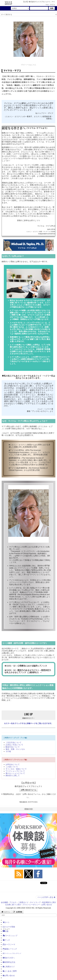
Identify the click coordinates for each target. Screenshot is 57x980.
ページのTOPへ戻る (46, 897)
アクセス (13, 902)
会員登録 (18, 912)
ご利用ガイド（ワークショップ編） (16, 760)
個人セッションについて (15, 773)
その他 (8, 751)
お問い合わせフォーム (28, 790)
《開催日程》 (28, 809)
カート (6, 922)
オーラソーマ (9, 944)
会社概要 (4, 902)
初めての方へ (9, 958)
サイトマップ (35, 902)
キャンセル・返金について (16, 769)
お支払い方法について (14, 745)
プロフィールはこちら (28, 65)
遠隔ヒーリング (10, 949)
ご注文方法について (13, 743)
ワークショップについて (15, 771)
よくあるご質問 (10, 971)
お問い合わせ (47, 905)
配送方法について (13, 747)
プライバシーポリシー (31, 905)
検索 (52, 8)
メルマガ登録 (9, 927)
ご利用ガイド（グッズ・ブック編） (16, 738)
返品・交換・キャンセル (15, 749)
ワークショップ (10, 936)
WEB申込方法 (9, 962)
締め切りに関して (13, 776)
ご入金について (12, 767)
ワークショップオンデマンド (12, 953)
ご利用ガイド (23, 902)
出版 (6, 931)
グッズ (6, 940)
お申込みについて (13, 764)
